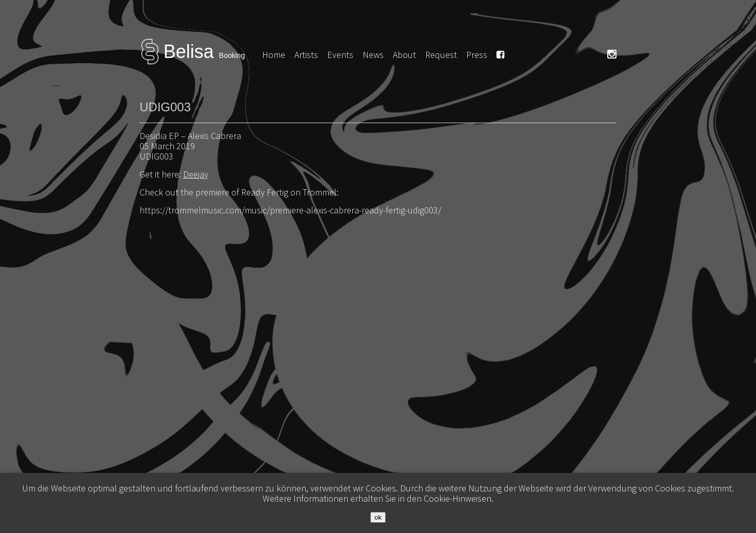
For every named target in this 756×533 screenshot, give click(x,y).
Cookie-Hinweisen (457, 498)
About (404, 55)
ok (378, 517)
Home (274, 55)
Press (477, 55)
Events (340, 55)
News (373, 55)
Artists (306, 55)
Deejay (196, 174)
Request (441, 55)
